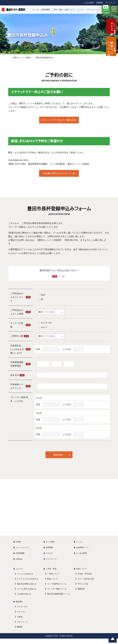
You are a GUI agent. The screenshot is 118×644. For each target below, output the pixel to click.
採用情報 (100, 3)
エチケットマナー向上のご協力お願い (57, 123)
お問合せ (19, 564)
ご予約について (53, 579)
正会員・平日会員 (85, 579)
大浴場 (20, 622)
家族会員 (81, 594)
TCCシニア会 (83, 589)
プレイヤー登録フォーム (57, 594)
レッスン (80, 547)
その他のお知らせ (24, 599)
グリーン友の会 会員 (86, 584)
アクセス (49, 559)
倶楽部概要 (20, 559)
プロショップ (22, 627)
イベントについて (23, 553)
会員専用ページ (82, 553)
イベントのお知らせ (25, 579)
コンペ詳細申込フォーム (57, 589)
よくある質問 (89, 3)
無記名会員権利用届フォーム (59, 599)
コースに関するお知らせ (27, 594)
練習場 (20, 632)
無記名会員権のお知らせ (27, 589)
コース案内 (50, 547)
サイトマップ (110, 3)
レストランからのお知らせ (28, 584)
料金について (53, 584)
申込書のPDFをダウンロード (57, 179)
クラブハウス (22, 612)
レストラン (21, 617)
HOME (18, 547)
